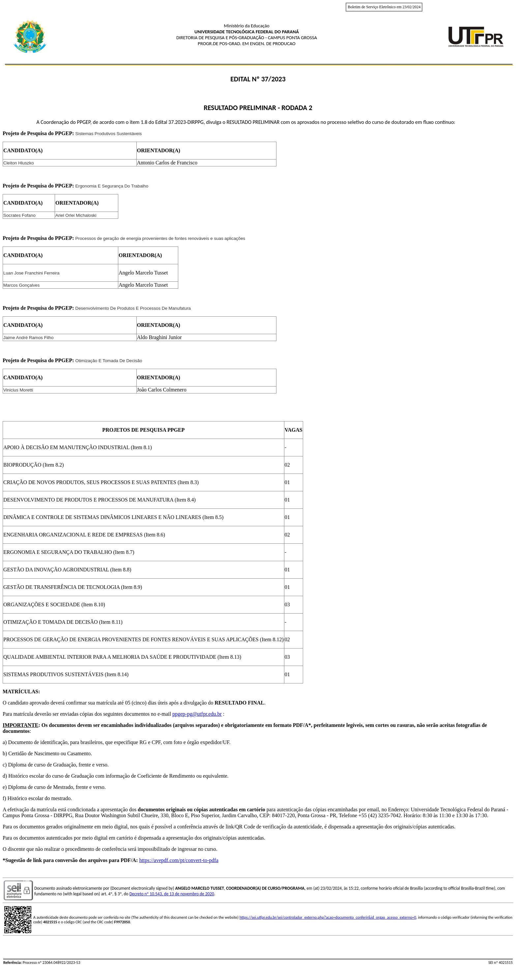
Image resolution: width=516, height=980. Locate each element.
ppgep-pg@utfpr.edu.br (197, 714)
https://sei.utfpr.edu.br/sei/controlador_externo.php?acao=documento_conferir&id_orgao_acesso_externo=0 (328, 917)
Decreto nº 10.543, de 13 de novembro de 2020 (172, 894)
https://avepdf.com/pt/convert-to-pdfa (179, 860)
